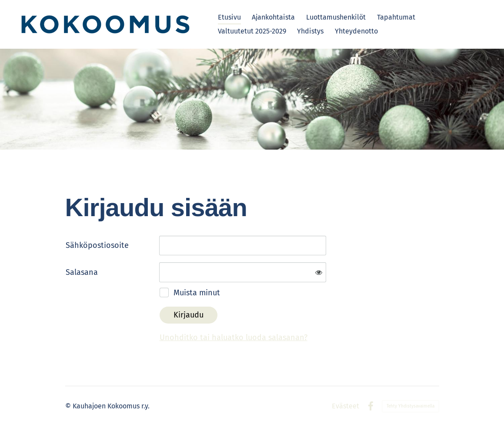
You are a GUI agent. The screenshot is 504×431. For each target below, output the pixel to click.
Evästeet (345, 406)
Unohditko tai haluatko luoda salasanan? (234, 337)
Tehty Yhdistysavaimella (411, 406)
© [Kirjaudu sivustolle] (69, 406)
